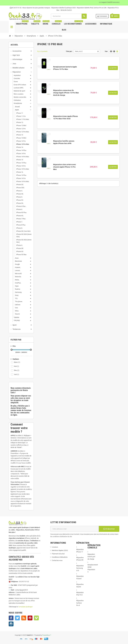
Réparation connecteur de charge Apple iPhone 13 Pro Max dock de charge (66, 93)
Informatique (106, 24)
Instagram (11, 624)
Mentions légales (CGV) (60, 550)
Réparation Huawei (80, 577)
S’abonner (109, 529)
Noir (17, 366)
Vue (106, 51)
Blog (64, 30)
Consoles (57, 23)
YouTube (30, 618)
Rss (24, 618)
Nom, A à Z (79, 51)
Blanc (17, 362)
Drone (46, 23)
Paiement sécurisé (58, 554)
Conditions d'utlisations (60, 557)
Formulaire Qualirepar (25, 607)
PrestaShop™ (47, 635)
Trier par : (69, 51)
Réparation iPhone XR (80, 559)
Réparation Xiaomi (80, 586)
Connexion (102, 16)
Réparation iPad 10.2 (80, 594)
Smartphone (22, 23)
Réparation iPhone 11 (80, 551)
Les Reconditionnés (73, 23)
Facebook (11, 618)
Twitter (17, 618)
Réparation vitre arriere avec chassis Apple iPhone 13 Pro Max (65, 167)
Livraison (55, 547)
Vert (17, 374)
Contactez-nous (57, 560)
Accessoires (91, 24)
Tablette (36, 23)
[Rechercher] (69, 16)
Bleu (17, 370)
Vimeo (36, 618)
